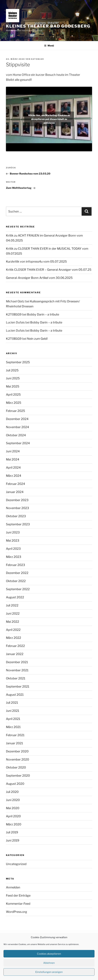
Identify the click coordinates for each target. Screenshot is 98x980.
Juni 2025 (13, 378)
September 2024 (18, 443)
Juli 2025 (12, 370)
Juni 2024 (13, 451)
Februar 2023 (16, 565)
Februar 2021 (15, 735)
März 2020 (14, 824)
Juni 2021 (13, 711)
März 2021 (13, 727)
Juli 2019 (12, 832)
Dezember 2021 (17, 662)
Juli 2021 (12, 703)
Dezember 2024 (17, 419)
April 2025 (13, 395)
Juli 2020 (12, 792)
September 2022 (18, 589)
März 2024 (14, 476)
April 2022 (13, 630)
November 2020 (17, 759)
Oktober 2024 (16, 435)
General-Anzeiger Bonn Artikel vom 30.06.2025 (39, 278)
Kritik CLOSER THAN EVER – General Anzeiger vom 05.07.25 (49, 270)
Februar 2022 (15, 646)
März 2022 (14, 638)
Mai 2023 (13, 541)
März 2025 (14, 403)
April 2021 (13, 719)
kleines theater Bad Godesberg (48, 26)
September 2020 (18, 776)
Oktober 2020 (16, 767)
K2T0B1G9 (38, 59)
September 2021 (18, 686)
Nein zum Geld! (37, 339)
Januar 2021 (14, 743)
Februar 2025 (16, 411)
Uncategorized (16, 864)
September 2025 (18, 362)
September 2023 (18, 524)
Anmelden (13, 887)
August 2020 (15, 784)
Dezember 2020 (17, 751)
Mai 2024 (13, 459)
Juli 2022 (12, 605)
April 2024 (13, 468)
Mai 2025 (13, 386)
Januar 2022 (15, 654)
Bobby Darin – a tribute (43, 314)
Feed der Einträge (18, 895)
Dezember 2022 (17, 573)
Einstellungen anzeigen (49, 972)
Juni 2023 (13, 532)
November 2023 (17, 508)
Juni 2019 (13, 840)
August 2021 (15, 695)
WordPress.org (16, 912)
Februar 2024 (16, 484)
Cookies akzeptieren (49, 954)
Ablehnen (49, 963)
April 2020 (13, 816)
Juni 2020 (13, 800)
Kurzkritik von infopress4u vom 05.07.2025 (36, 262)
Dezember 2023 (17, 500)
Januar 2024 (15, 492)
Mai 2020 (13, 808)
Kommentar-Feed (18, 904)
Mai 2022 (13, 622)
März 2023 (14, 557)
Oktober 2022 (16, 581)
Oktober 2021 (16, 678)
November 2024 (17, 427)
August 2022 (15, 597)
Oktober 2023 (16, 516)
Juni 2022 (13, 613)
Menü (49, 46)
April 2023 (13, 549)
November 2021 (17, 670)
